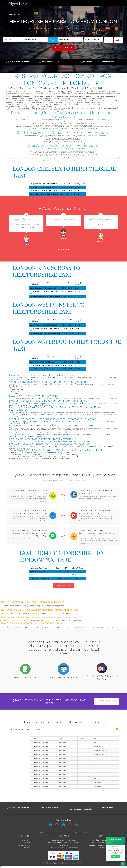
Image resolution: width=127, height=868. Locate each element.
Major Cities (97, 8)
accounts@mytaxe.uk (106, 843)
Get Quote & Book (63, 48)
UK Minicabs (25, 848)
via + (53, 40)
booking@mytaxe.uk (51, 62)
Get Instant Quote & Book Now (106, 701)
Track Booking (15, 8)
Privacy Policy (67, 848)
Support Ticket (108, 62)
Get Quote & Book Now (63, 586)
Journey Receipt (47, 8)
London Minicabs (102, 848)
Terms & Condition (55, 848)
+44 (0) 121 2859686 (85, 62)
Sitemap (75, 848)
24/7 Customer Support (19, 62)
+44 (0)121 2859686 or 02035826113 (79, 810)
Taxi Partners (82, 8)
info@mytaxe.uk (105, 840)
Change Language (64, 8)
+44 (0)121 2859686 (70, 840)
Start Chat (115, 857)
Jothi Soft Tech (77, 863)
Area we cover (16, 14)
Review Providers (31, 8)
